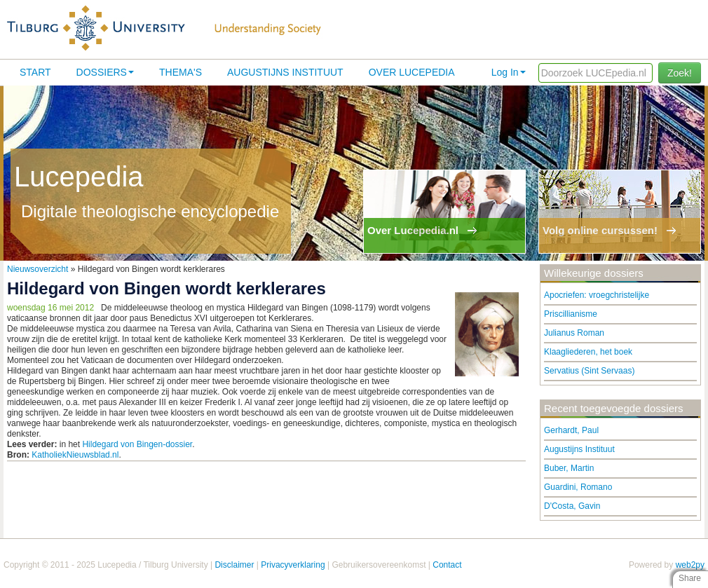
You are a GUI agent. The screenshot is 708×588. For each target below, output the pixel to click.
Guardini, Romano (578, 487)
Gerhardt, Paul (571, 430)
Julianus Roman (574, 333)
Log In (509, 72)
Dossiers (105, 72)
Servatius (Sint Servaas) (589, 371)
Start (35, 72)
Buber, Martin (569, 468)
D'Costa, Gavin (572, 506)
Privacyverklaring (293, 565)
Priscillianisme (571, 314)
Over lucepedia (412, 72)
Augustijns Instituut (285, 72)
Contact (447, 565)
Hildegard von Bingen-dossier (137, 444)
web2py (690, 565)
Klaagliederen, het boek (588, 352)
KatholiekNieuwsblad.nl (75, 455)
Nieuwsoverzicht (38, 269)
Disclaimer (234, 565)
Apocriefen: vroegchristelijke (597, 295)
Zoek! (680, 73)
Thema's (181, 72)
